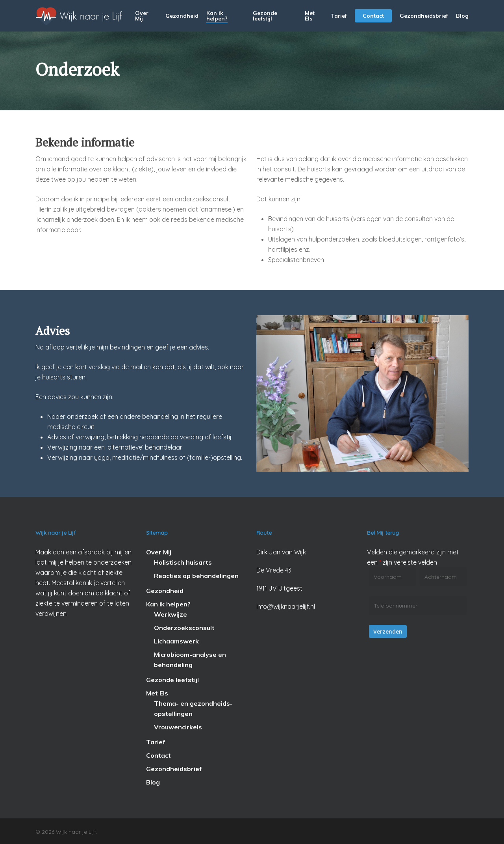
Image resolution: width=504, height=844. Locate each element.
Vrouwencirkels (178, 727)
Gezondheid (165, 591)
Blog (153, 782)
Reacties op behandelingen (196, 576)
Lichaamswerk (176, 641)
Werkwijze (170, 614)
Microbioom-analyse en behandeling (190, 660)
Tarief (156, 742)
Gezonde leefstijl (172, 680)
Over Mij (159, 552)
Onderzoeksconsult (184, 628)
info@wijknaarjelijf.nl (286, 606)
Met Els (157, 693)
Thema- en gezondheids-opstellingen (193, 708)
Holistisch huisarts (183, 562)
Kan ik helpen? (168, 604)
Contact (158, 755)
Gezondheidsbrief (174, 769)
